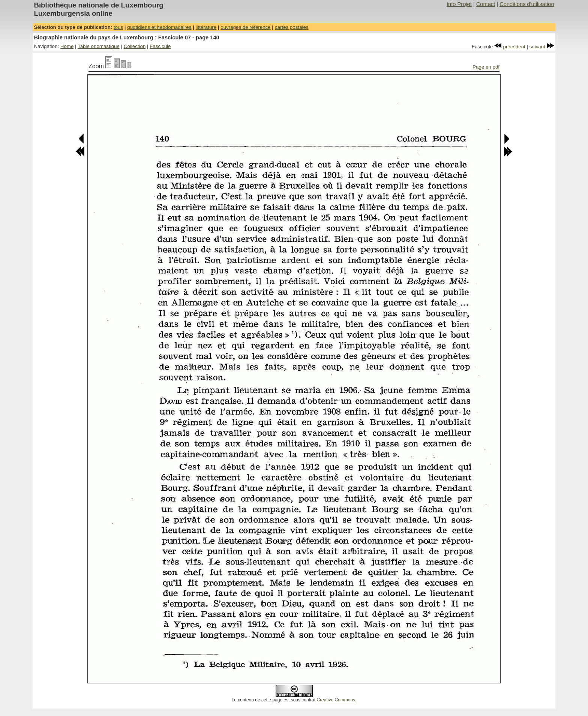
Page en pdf (486, 67)
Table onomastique (99, 46)
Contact (486, 4)
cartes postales (292, 27)
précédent (510, 47)
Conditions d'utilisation (527, 4)
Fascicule (160, 46)
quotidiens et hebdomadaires (159, 27)
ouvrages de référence (245, 27)
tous (118, 27)
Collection (135, 46)
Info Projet (459, 4)
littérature (206, 27)
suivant (542, 47)
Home (67, 46)
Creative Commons (336, 700)
